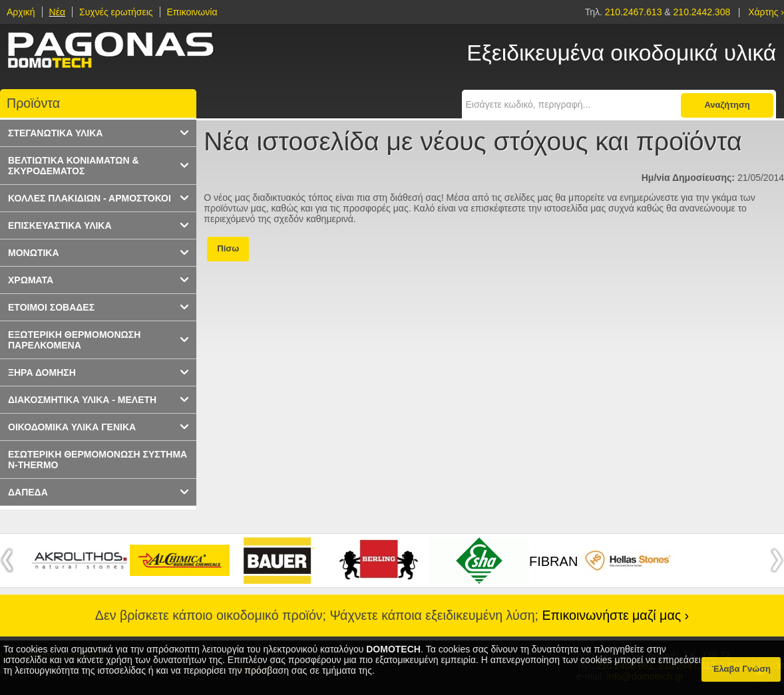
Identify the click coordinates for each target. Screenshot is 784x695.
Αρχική (21, 12)
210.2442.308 (702, 12)
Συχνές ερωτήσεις (116, 12)
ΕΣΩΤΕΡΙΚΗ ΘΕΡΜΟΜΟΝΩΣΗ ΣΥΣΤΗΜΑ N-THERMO (98, 460)
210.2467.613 (635, 12)
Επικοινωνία (192, 12)
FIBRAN (553, 561)
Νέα (57, 12)
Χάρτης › (766, 12)
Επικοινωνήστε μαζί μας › (616, 615)
